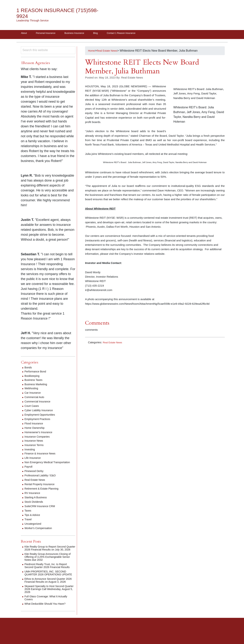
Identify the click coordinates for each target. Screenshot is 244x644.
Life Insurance (34, 459)
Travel (29, 523)
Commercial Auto (36, 398)
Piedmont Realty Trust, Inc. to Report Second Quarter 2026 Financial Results (49, 574)
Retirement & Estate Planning (44, 493)
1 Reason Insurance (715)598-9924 (49, 13)
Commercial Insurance (39, 403)
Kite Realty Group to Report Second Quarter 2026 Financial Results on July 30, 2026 (50, 554)
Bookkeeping (33, 377)
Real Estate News (114, 343)
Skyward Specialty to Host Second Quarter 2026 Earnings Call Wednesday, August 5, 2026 (47, 605)
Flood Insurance (35, 425)
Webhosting (32, 390)
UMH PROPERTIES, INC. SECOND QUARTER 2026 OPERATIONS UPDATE (48, 584)
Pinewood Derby (35, 475)
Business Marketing (37, 386)
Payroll (29, 471)
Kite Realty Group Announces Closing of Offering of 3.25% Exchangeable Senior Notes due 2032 (49, 564)
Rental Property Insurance (42, 488)
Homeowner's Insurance (40, 433)
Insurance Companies (39, 438)
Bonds (29, 369)
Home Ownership (36, 429)
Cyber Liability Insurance (41, 411)
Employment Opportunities (42, 416)
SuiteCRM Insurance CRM (42, 510)
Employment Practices (39, 420)
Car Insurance (34, 394)
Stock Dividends (35, 506)
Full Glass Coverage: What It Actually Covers (49, 614)
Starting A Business (37, 502)
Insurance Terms (35, 446)
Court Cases (33, 407)
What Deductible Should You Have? (48, 620)
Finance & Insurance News (42, 455)
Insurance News (35, 442)
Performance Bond (37, 373)
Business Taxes (35, 381)
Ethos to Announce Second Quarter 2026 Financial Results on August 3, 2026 (48, 595)
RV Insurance (33, 497)
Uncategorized (34, 528)
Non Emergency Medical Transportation (41, 465)
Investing (30, 451)
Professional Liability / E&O (42, 480)
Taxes (28, 515)
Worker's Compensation (40, 532)
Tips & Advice (33, 519)
